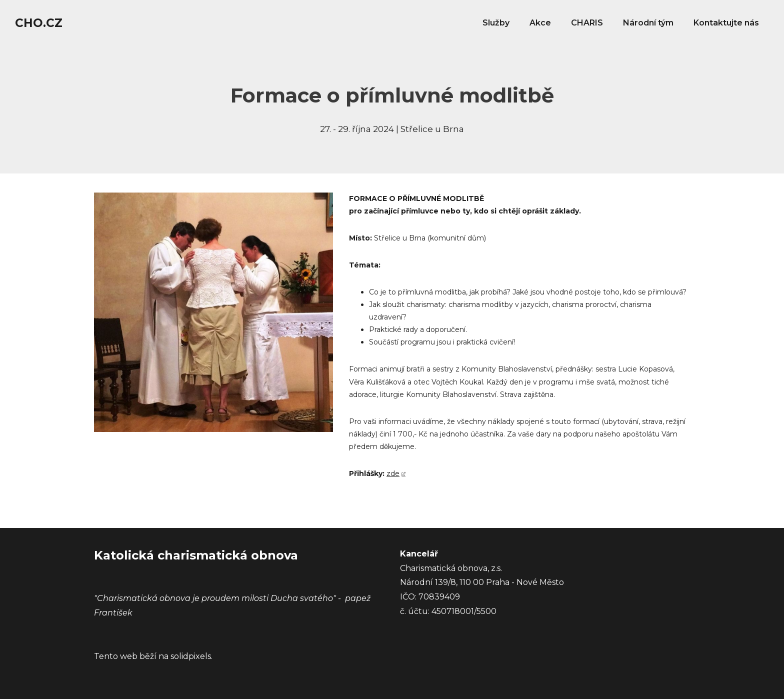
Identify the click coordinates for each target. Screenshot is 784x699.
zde (393, 473)
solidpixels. (191, 656)
